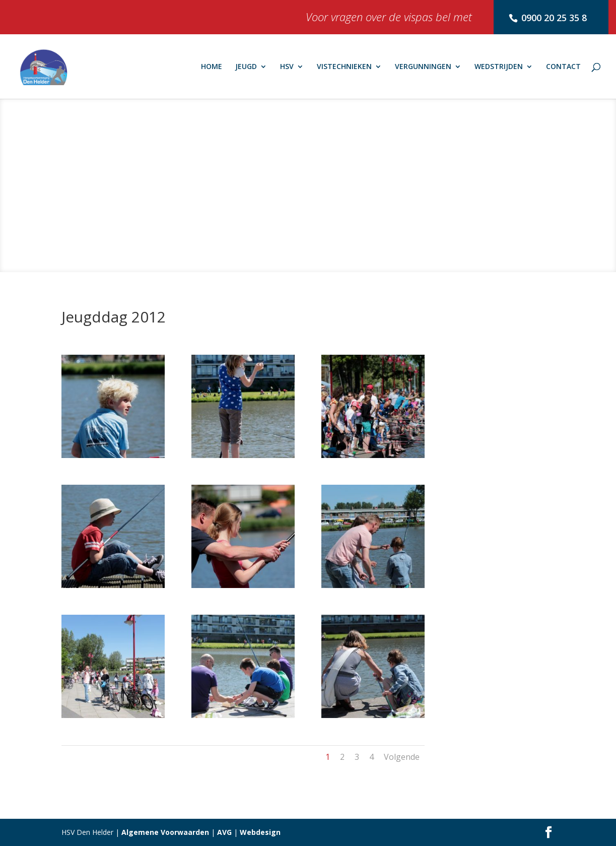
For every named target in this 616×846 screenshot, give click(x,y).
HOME (212, 67)
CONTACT (563, 67)
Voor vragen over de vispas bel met (389, 19)
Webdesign (260, 832)
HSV (287, 67)
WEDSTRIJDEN (499, 67)
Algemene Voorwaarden (165, 832)
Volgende (402, 757)
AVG (224, 832)
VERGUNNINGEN (423, 67)
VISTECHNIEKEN (344, 67)
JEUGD (246, 67)
